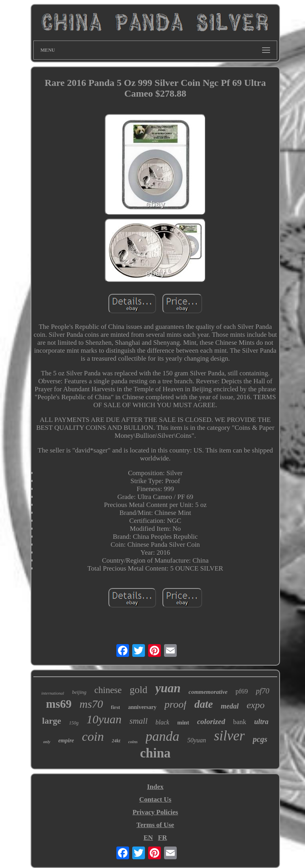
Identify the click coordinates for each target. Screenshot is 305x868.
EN (148, 838)
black (163, 722)
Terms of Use (155, 825)
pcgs (260, 739)
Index (155, 787)
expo (256, 705)
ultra (261, 722)
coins (133, 742)
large (52, 721)
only (47, 742)
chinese (108, 690)
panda (163, 736)
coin (93, 736)
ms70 (91, 704)
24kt (116, 741)
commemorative (208, 692)
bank (240, 722)
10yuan (104, 719)
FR (163, 838)
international (53, 693)
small (139, 721)
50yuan (197, 740)
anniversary (142, 707)
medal (230, 706)
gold (139, 690)
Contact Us (155, 799)
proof (175, 704)
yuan (168, 688)
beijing (79, 692)
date (204, 704)
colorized (211, 721)
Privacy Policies (155, 812)
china (155, 753)
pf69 (242, 691)
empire (66, 741)
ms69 (59, 704)
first (115, 707)
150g (74, 723)
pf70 (263, 691)
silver (230, 736)
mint (183, 722)
